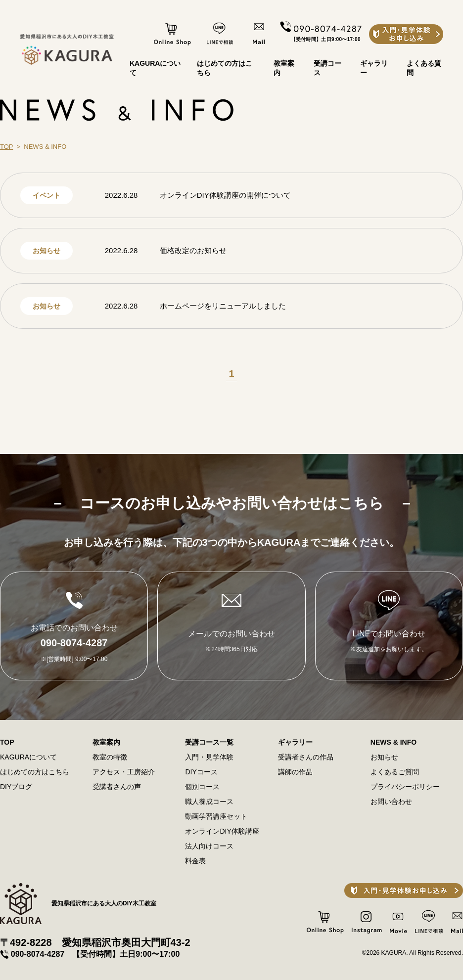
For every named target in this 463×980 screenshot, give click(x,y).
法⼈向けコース (209, 846)
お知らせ (384, 757)
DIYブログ (16, 787)
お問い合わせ (391, 802)
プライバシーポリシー (405, 787)
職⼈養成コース (209, 802)
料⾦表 (195, 861)
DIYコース (201, 772)
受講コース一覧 (209, 742)
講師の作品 (295, 772)
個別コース (202, 787)
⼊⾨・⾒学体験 (209, 757)
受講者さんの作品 (306, 757)
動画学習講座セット (216, 816)
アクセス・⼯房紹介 (124, 772)
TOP (6, 147)
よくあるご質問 (395, 772)
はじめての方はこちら (35, 772)
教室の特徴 (110, 757)
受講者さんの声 (117, 787)
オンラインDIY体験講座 (222, 831)
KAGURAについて (28, 757)
